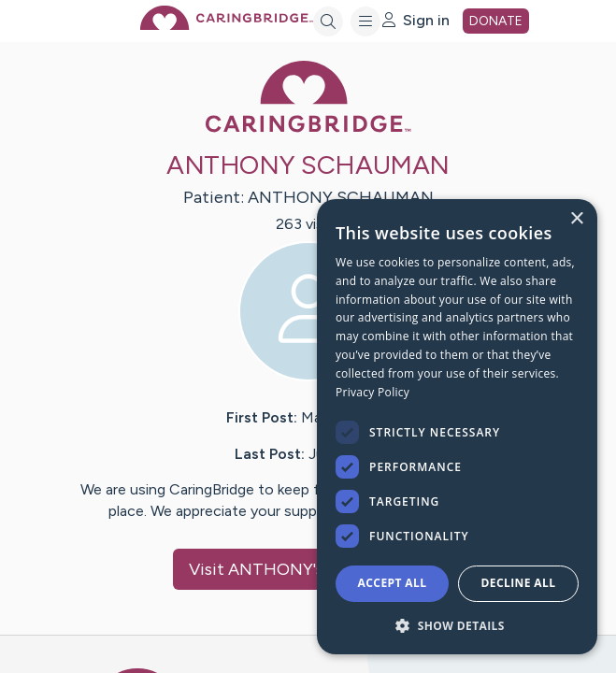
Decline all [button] (519, 583)
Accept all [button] (393, 583)
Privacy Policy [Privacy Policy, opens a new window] (372, 392)
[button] (457, 625)
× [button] (576, 219)
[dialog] (457, 427)
